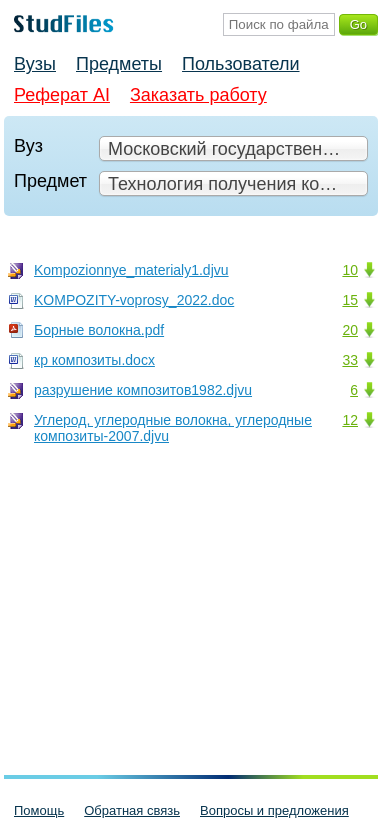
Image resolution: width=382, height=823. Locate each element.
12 (350, 420)
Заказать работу (198, 95)
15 (350, 300)
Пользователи (240, 64)
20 (350, 330)
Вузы (35, 64)
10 (350, 270)
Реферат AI (62, 95)
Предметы (119, 64)
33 (350, 360)
